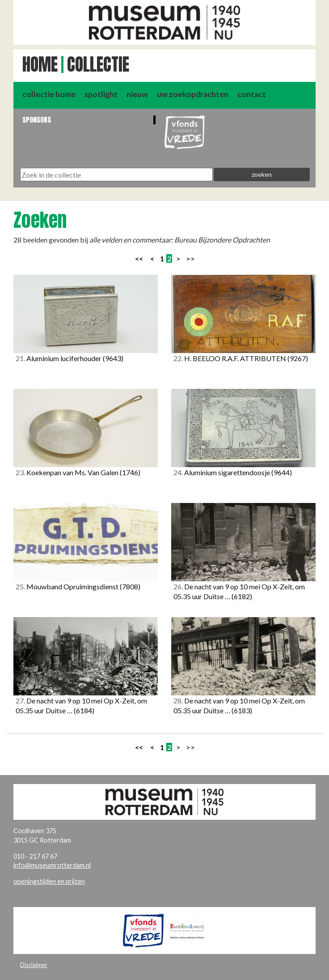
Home (40, 64)
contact (252, 94)
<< (139, 258)
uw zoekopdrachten (193, 94)
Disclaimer (34, 965)
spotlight (101, 94)
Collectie (98, 64)
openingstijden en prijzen (49, 881)
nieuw (137, 94)
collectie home (49, 94)
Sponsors (37, 120)
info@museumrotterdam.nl (52, 865)
